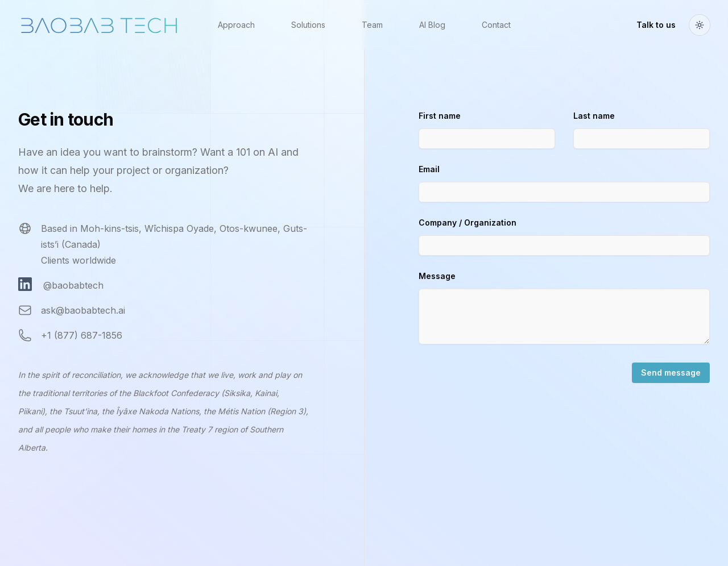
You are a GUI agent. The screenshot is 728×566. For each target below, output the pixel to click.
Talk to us (656, 25)
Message (437, 276)
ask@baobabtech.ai (83, 310)
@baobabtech (73, 285)
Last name (594, 116)
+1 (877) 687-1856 (82, 335)
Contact (496, 25)
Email (429, 169)
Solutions (308, 25)
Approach (236, 25)
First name (440, 116)
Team (372, 25)
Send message (671, 373)
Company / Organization (468, 222)
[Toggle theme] (700, 25)
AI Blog (432, 25)
